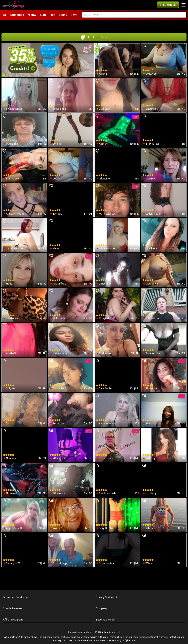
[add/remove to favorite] (97, 37)
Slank (44, 15)
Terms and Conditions (16, 588)
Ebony (63, 15)
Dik (53, 15)
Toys (74, 15)
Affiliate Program (13, 611)
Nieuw (32, 15)
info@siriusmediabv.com (104, 636)
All (5, 15)
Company (101, 599)
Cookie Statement (13, 599)
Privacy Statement (107, 588)
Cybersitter (130, 632)
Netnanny (117, 632)
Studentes (17, 15)
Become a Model (105, 611)
